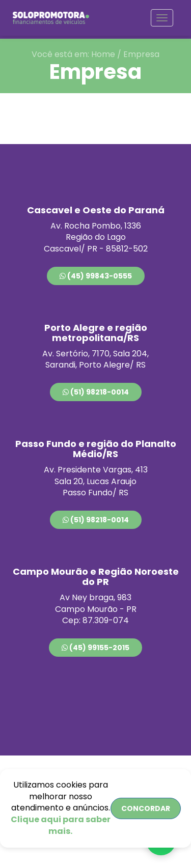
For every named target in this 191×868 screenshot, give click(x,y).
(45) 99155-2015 (95, 648)
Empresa (141, 54)
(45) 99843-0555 (96, 276)
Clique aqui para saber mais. (61, 825)
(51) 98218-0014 (96, 392)
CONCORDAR (146, 808)
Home (103, 54)
